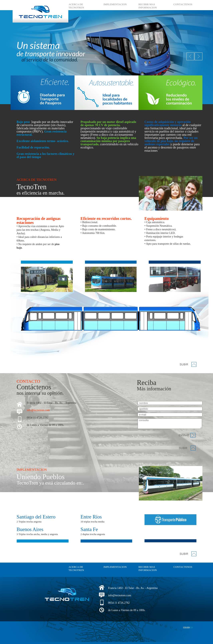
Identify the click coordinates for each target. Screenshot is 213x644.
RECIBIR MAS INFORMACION (148, 6)
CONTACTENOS (183, 4)
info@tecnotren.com (38, 410)
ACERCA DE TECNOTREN (76, 6)
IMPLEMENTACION (115, 4)
